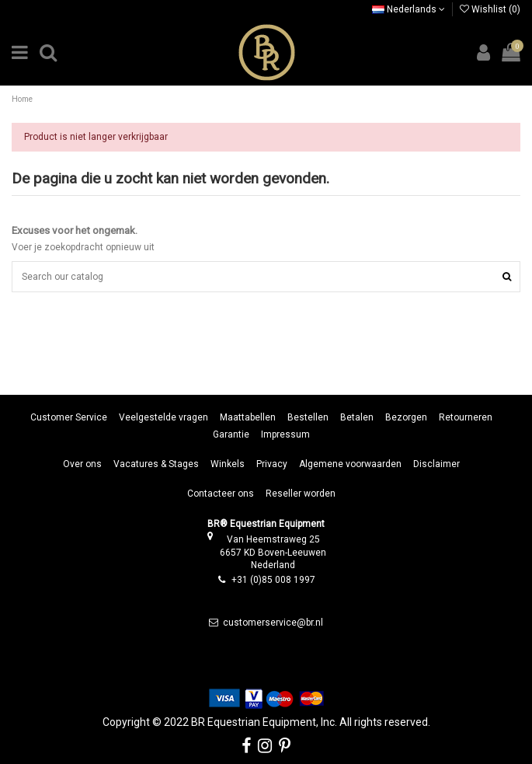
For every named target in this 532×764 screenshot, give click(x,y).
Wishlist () (490, 9)
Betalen (357, 417)
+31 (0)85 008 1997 (273, 580)
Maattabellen (248, 417)
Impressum (285, 434)
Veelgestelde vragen (163, 417)
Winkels (228, 464)
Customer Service (69, 417)
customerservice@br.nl (273, 623)
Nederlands (409, 9)
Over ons (82, 464)
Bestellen (308, 417)
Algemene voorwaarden (350, 464)
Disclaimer (436, 464)
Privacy (272, 464)
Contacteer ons (221, 494)
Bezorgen (406, 417)
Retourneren (466, 417)
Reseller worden (301, 494)
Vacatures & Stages (156, 464)
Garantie (231, 434)
